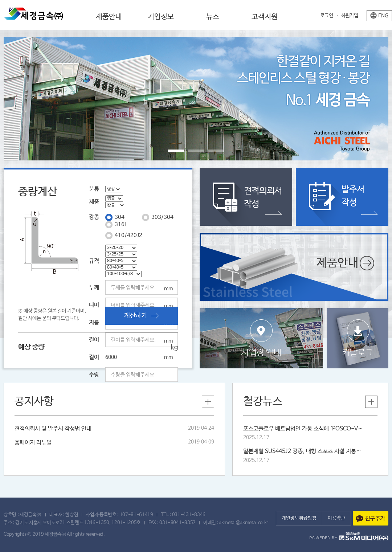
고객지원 (265, 17)
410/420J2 (128, 235)
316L (121, 224)
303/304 (162, 217)
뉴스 (213, 17)
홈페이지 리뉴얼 (33, 443)
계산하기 (142, 316)
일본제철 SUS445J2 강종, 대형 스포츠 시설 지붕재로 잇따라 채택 (303, 451)
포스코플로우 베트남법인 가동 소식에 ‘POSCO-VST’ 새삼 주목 (303, 429)
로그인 (327, 16)
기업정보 (161, 17)
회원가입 (350, 16)
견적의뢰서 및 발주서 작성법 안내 (53, 429)
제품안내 (109, 17)
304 (120, 217)
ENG (383, 16)
